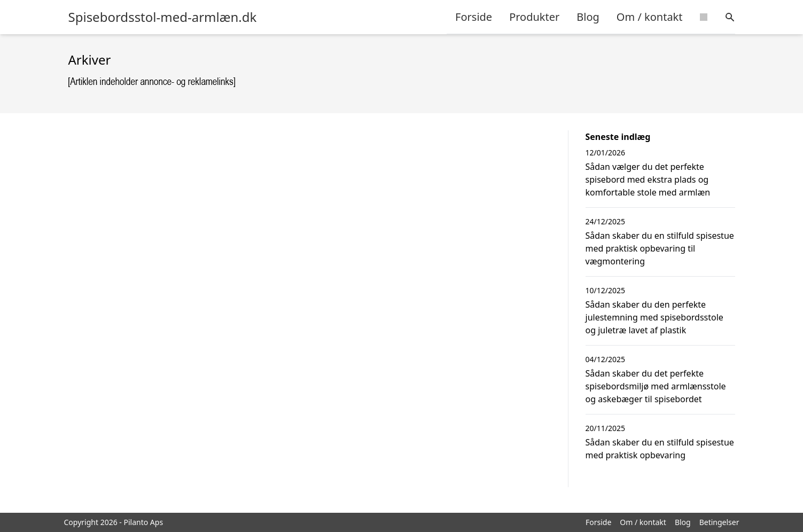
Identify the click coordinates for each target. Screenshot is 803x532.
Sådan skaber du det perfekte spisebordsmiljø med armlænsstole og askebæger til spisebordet (656, 386)
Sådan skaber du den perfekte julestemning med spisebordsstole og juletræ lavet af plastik (654, 317)
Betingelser (719, 522)
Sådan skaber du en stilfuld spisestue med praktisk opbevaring (660, 449)
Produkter (534, 17)
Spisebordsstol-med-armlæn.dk (163, 17)
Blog (588, 17)
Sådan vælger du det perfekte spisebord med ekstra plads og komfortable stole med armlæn (648, 179)
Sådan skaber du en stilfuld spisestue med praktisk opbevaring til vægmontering (660, 248)
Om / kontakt (650, 17)
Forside (474, 17)
